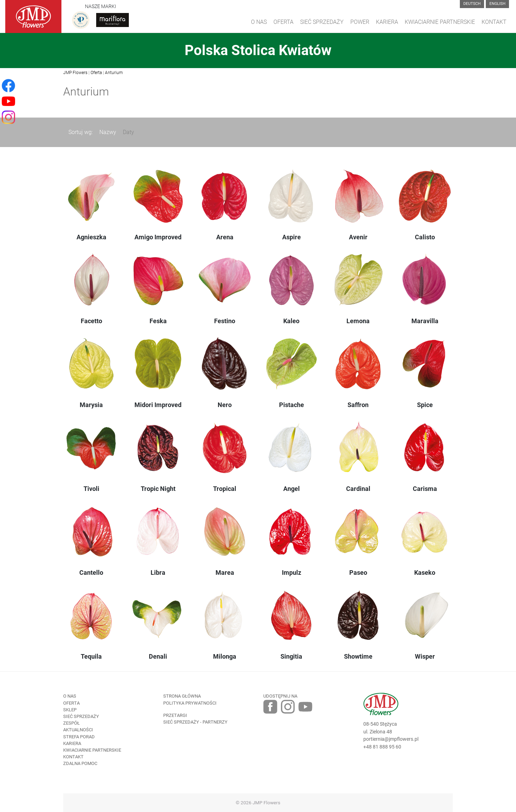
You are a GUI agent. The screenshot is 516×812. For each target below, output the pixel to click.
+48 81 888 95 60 (382, 747)
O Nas (259, 22)
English (497, 4)
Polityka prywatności (190, 703)
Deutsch (472, 4)
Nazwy (108, 132)
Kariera (387, 22)
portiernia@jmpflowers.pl (391, 739)
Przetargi (175, 715)
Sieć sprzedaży (322, 22)
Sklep (70, 710)
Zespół (71, 723)
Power (360, 22)
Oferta (283, 22)
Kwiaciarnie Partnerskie (440, 22)
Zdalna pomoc (80, 763)
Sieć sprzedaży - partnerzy (195, 722)
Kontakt (494, 22)
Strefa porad (79, 737)
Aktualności (78, 730)
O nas (70, 696)
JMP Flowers (75, 73)
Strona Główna (182, 696)
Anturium (114, 73)
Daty (128, 132)
